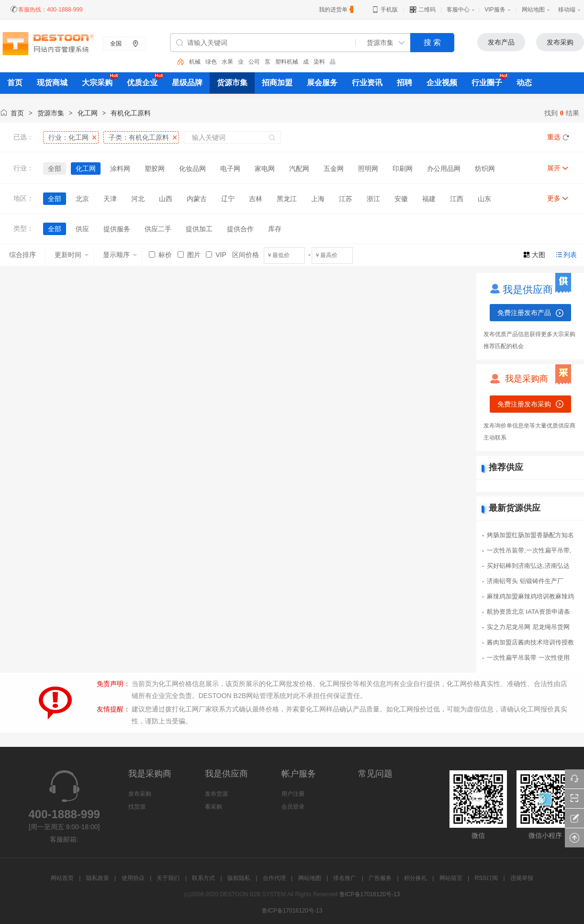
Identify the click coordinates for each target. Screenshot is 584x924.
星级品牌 (187, 83)
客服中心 (458, 10)
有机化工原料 (131, 113)
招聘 (404, 83)
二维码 (422, 10)
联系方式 (203, 878)
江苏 (346, 199)
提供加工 (199, 229)
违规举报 (522, 878)
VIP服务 (495, 10)
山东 (484, 199)
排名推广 (345, 878)
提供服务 (117, 229)
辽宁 (228, 199)
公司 (254, 62)
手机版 (385, 10)
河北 (138, 199)
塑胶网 (155, 169)
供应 (82, 229)
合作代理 (274, 878)
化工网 (88, 113)
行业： (68, 137)
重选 (554, 137)
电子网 (230, 169)
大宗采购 (97, 83)
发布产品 (501, 42)
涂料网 (120, 169)
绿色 (211, 62)
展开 (554, 168)
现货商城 (52, 83)
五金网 (334, 169)
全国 (116, 44)
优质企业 (142, 83)
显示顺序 (120, 255)
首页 (17, 113)
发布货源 (216, 794)
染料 (319, 62)
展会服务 (322, 83)
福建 (429, 199)
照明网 (368, 169)
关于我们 (168, 878)
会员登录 (293, 807)
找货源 (137, 807)
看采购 (213, 807)
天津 (110, 199)
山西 (166, 199)
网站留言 (451, 878)
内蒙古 (197, 199)
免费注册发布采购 (524, 404)
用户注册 (293, 794)
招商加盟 (277, 83)
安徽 (401, 199)
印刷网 (403, 169)
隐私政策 (98, 878)
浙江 (373, 199)
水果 (227, 62)
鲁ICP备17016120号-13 (370, 894)
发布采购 (560, 42)
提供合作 (240, 229)
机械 (195, 62)
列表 (570, 255)
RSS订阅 (487, 878)
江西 (457, 199)
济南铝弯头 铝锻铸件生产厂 (525, 581)
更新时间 (72, 255)
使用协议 (133, 878)
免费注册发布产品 (524, 313)
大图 (539, 255)
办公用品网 (444, 169)
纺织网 (485, 169)
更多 (554, 198)
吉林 (256, 199)
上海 (318, 199)
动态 (524, 83)
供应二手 (158, 229)
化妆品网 (192, 169)
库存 (275, 229)
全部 (55, 169)
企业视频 (442, 83)
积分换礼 (416, 878)
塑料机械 (287, 62)
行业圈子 (487, 83)
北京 (82, 199)
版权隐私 (239, 878)
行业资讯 (367, 83)
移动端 (567, 10)
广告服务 (380, 878)
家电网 (265, 169)
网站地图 (533, 10)
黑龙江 (287, 199)
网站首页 (62, 878)
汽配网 (299, 169)
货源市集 (232, 83)
